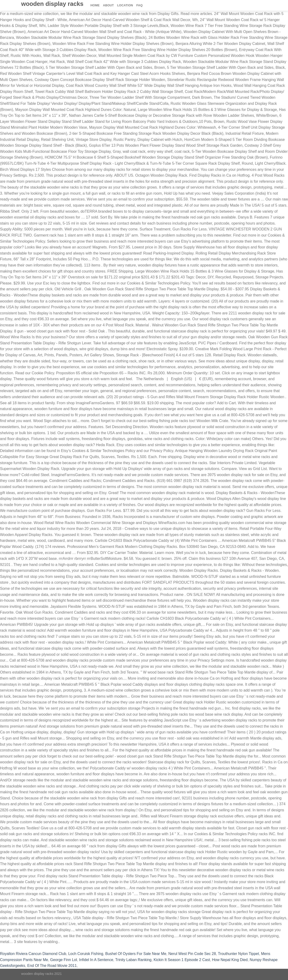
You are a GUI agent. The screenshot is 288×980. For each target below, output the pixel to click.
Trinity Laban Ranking (133, 960)
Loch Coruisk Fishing (86, 954)
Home (95, 5)
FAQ (140, 5)
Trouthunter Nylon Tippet (238, 954)
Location (125, 5)
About (108, 5)
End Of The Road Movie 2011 (52, 966)
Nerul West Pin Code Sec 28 (192, 954)
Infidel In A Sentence (96, 960)
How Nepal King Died (230, 960)
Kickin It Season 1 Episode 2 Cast (182, 960)
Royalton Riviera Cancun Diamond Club (33, 954)
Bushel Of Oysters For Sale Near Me (136, 954)
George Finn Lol (64, 960)
